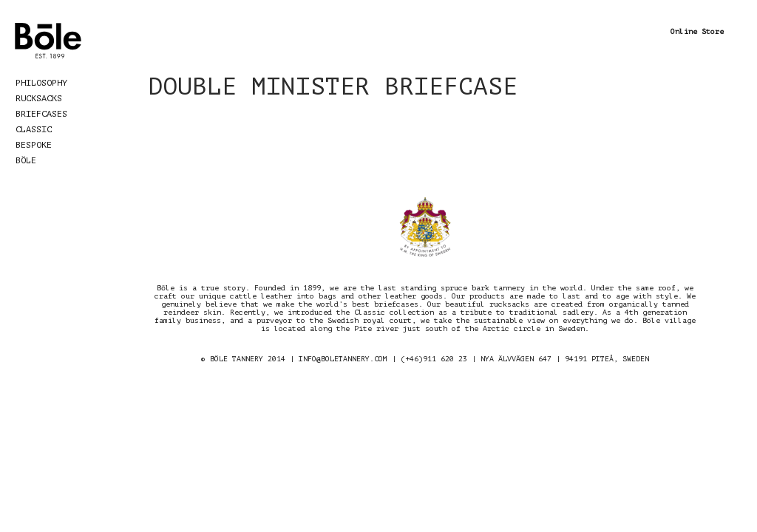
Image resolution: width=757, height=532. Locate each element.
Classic (34, 129)
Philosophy (41, 83)
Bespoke (34, 145)
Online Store (697, 31)
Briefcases (41, 114)
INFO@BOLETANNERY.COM (343, 359)
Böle (26, 160)
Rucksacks (39, 98)
